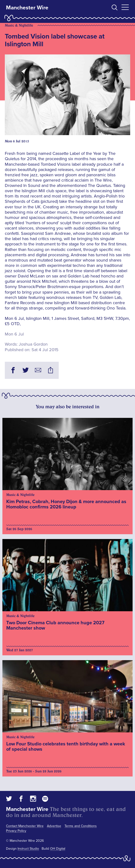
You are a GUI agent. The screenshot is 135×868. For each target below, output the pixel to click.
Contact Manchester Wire (25, 826)
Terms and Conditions (81, 826)
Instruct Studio (28, 849)
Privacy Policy (16, 831)
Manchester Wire (27, 8)
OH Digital (58, 849)
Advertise (54, 826)
